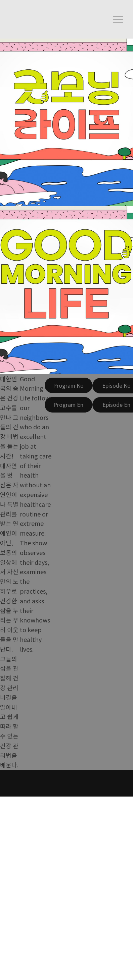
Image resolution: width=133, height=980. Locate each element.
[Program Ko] (69, 385)
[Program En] (69, 405)
